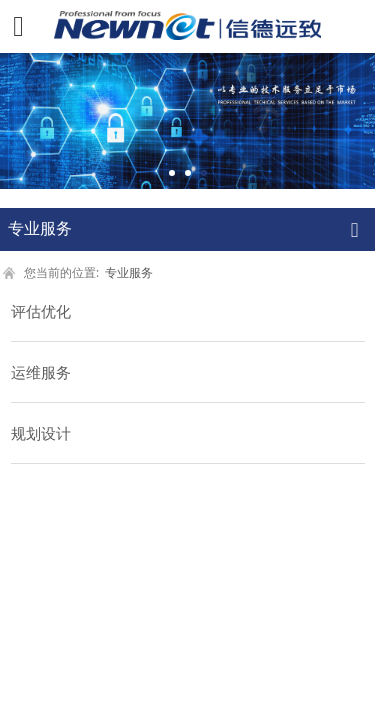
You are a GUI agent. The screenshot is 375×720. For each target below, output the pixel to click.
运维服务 (41, 372)
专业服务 (129, 272)
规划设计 (41, 433)
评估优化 (41, 311)
